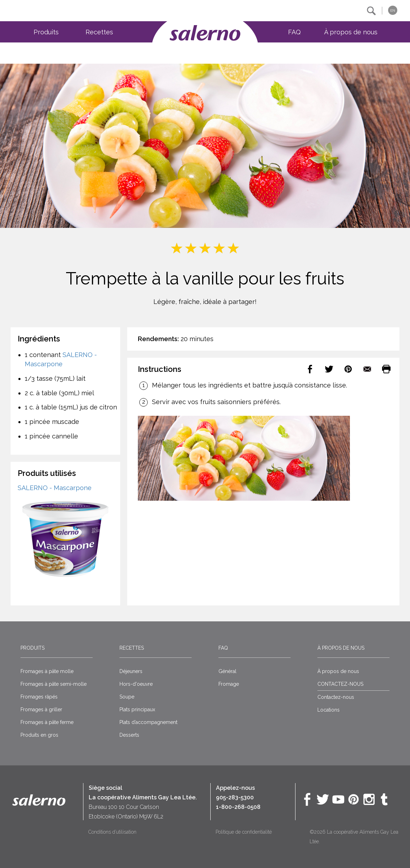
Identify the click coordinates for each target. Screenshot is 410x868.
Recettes (99, 32)
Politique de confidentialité (244, 832)
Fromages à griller (41, 709)
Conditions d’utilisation (112, 832)
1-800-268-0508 (238, 807)
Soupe (127, 697)
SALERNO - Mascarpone (55, 488)
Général (227, 671)
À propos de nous (351, 32)
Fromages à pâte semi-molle (54, 684)
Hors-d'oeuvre (136, 684)
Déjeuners (131, 671)
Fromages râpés (39, 697)
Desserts (129, 735)
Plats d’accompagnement (148, 722)
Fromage (229, 684)
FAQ (294, 32)
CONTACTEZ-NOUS (340, 684)
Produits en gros (39, 735)
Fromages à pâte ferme (47, 722)
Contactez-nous (336, 697)
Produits (46, 32)
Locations (329, 710)
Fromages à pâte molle (47, 671)
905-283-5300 (235, 797)
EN (393, 10)
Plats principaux (137, 709)
